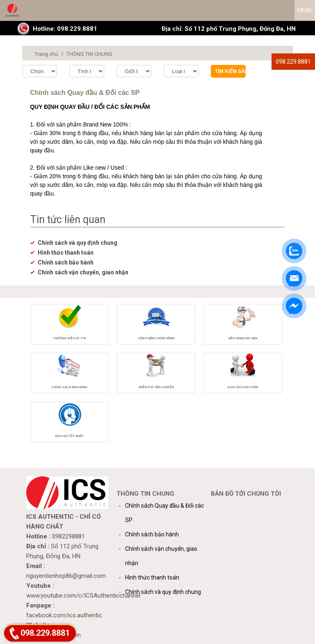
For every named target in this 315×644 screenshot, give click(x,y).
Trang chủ (46, 54)
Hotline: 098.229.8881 (65, 29)
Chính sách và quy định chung (78, 243)
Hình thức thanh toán (66, 253)
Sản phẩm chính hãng (156, 338)
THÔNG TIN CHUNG (89, 54)
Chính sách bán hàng (69, 387)
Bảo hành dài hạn (243, 338)
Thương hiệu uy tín (69, 338)
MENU (305, 10)
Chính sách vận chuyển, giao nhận (83, 272)
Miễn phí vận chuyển (156, 387)
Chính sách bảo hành (66, 262)
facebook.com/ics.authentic (64, 615)
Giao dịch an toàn (243, 387)
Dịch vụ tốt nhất (69, 436)
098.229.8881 (293, 62)
